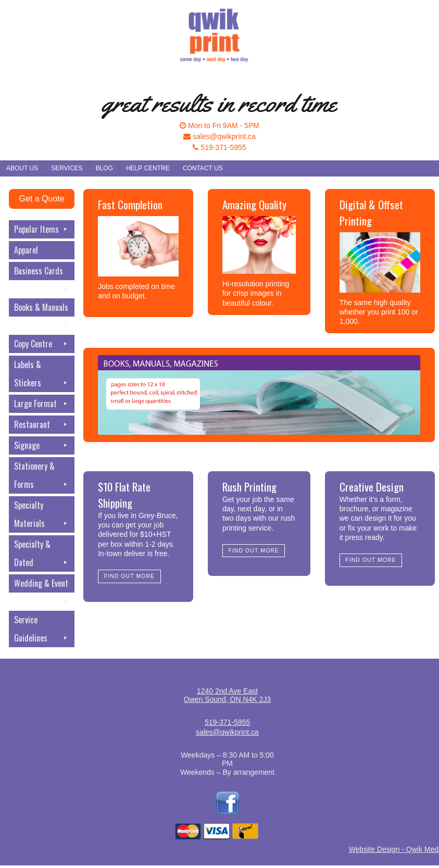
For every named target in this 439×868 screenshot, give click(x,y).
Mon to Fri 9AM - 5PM (219, 125)
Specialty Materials (42, 516)
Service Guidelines (42, 630)
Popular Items (42, 229)
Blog (104, 168)
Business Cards (42, 272)
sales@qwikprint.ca (219, 136)
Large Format (42, 404)
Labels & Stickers (42, 375)
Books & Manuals (42, 309)
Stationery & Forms (42, 477)
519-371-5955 (219, 147)
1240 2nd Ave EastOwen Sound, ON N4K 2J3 (227, 695)
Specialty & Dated (42, 555)
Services (67, 168)
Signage (42, 445)
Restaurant (42, 425)
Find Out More (129, 576)
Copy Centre (42, 344)
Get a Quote (41, 199)
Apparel (26, 250)
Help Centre (148, 168)
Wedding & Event (42, 585)
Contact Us (203, 168)
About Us (22, 168)
